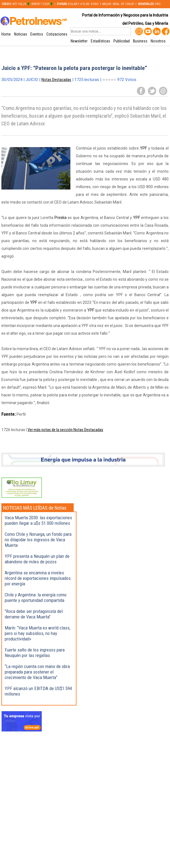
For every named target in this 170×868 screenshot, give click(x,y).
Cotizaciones (57, 34)
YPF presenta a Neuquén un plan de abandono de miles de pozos (37, 559)
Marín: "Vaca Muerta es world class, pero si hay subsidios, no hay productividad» (38, 633)
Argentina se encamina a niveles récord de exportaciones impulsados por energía (38, 578)
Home (6, 34)
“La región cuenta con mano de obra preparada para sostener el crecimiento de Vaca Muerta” (37, 672)
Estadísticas (100, 41)
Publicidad (122, 41)
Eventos (37, 34)
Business (140, 41)
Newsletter (79, 41)
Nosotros (158, 41)
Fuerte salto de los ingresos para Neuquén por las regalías (35, 653)
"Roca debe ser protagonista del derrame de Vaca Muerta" (34, 614)
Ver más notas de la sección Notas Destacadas (65, 430)
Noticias (21, 34)
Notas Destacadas (56, 80)
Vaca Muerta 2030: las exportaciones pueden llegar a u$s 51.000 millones (38, 520)
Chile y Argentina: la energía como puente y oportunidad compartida (36, 597)
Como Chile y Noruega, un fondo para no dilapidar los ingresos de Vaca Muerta (38, 540)
